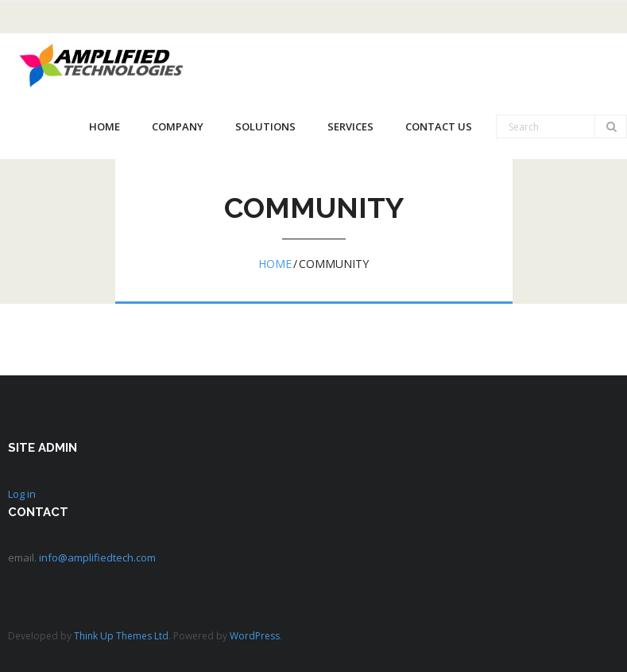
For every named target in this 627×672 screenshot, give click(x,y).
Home (275, 264)
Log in (22, 494)
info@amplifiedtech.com (97, 557)
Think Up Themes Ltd (121, 636)
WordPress (255, 636)
